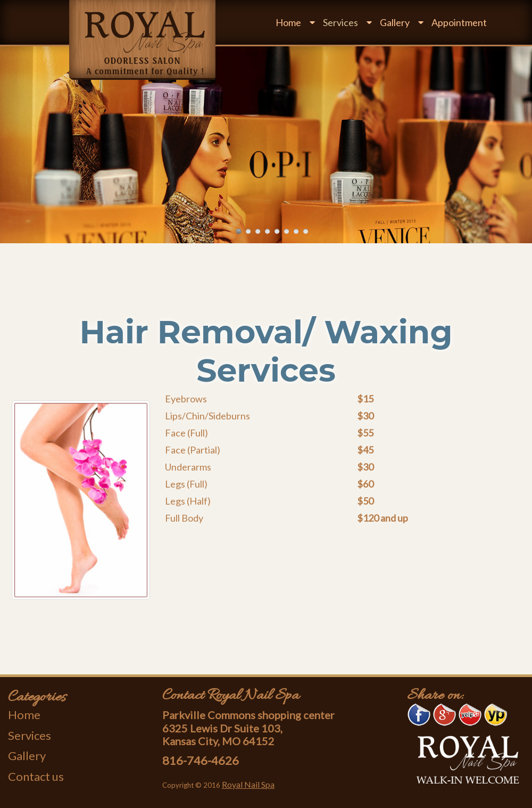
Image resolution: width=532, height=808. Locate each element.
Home (288, 22)
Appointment (459, 22)
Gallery (395, 22)
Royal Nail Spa (248, 784)
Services (340, 22)
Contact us (36, 776)
